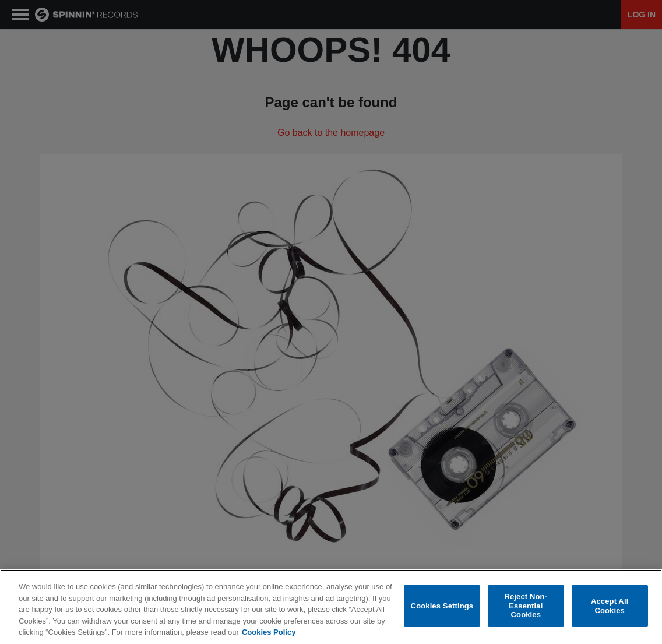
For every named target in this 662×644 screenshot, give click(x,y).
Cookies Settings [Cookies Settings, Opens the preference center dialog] (442, 606)
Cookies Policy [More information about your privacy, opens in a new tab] (269, 632)
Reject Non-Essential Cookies (526, 606)
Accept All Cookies (610, 606)
